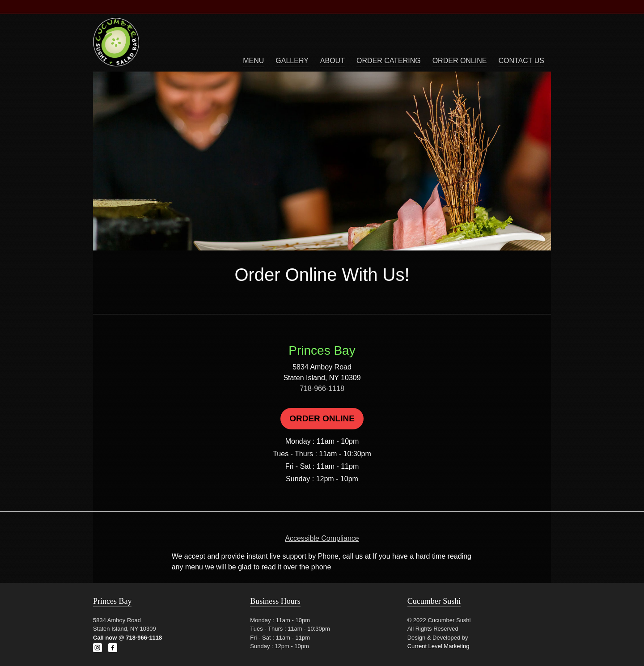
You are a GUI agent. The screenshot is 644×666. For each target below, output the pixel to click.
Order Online (460, 61)
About (333, 61)
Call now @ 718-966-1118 (127, 638)
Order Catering (389, 61)
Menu (253, 61)
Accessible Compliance (322, 538)
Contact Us (521, 61)
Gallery (292, 61)
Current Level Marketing (439, 646)
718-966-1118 (322, 388)
